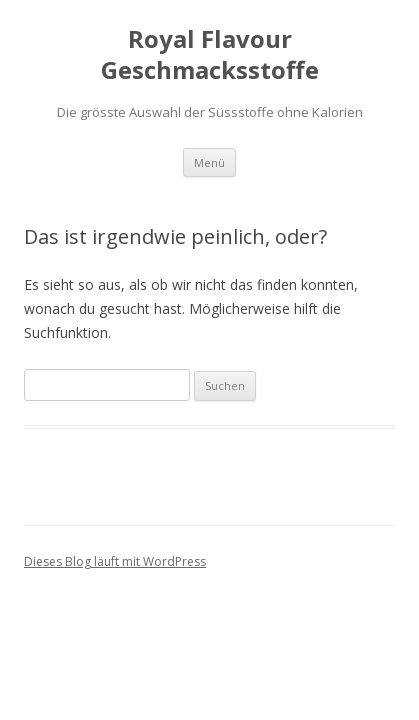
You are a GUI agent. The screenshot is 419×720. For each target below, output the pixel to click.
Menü (209, 162)
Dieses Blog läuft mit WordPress (115, 561)
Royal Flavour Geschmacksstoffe (210, 55)
